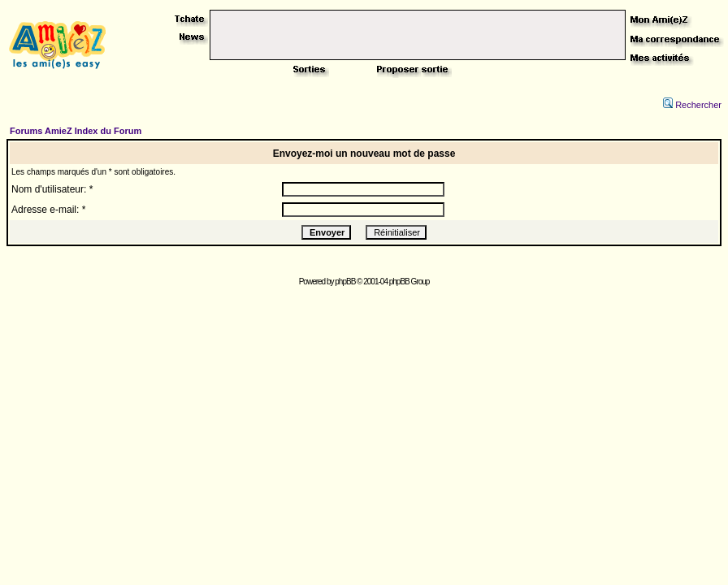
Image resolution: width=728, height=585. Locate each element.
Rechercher (692, 105)
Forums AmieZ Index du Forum (76, 131)
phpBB (345, 282)
